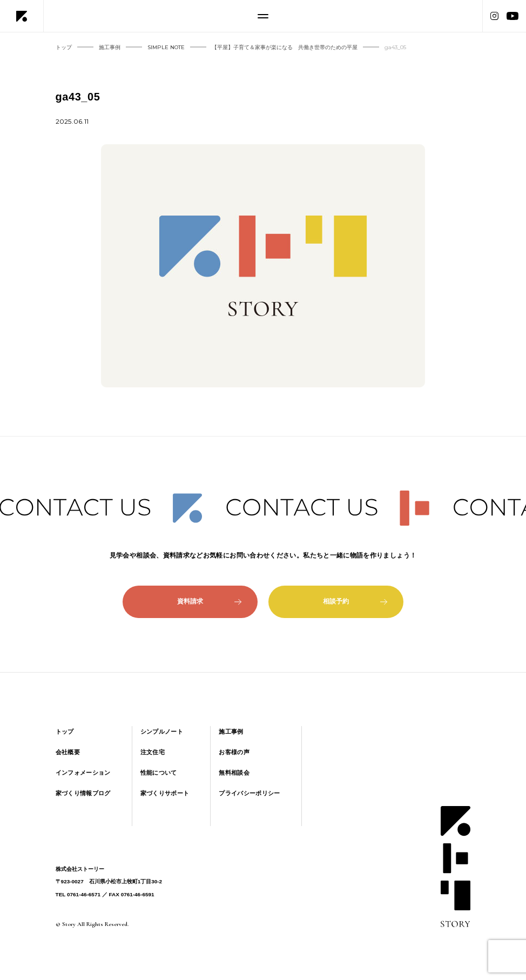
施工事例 (231, 731)
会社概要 (68, 752)
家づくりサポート (165, 793)
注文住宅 (153, 752)
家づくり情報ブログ (83, 793)
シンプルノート (162, 731)
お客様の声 (234, 752)
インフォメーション (83, 773)
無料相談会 (234, 773)
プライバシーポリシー (249, 793)
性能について (159, 773)
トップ (65, 731)
